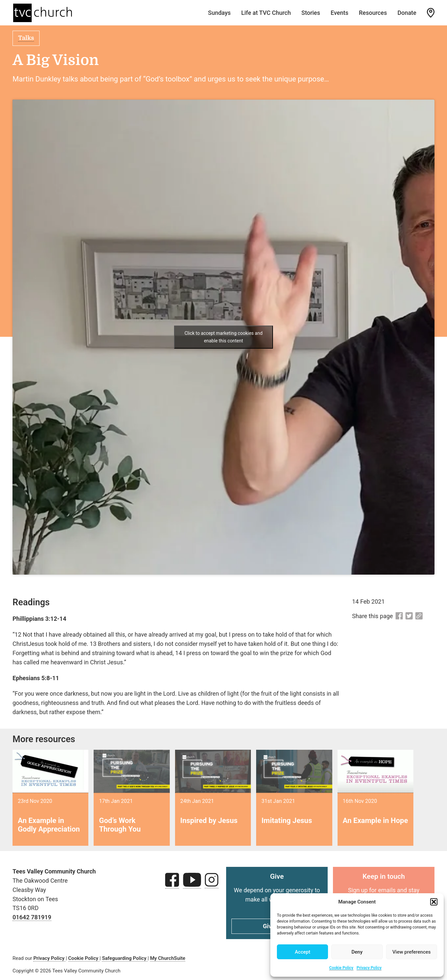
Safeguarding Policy (125, 958)
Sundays (219, 13)
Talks (26, 38)
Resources (373, 13)
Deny (357, 952)
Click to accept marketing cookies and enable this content (224, 337)
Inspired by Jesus (209, 821)
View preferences (411, 952)
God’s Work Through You (120, 825)
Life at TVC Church (266, 13)
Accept (302, 952)
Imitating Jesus (287, 821)
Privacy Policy (369, 968)
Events (340, 13)
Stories (311, 13)
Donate (407, 13)
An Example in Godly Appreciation (49, 825)
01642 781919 (32, 917)
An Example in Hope (375, 821)
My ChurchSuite (168, 958)
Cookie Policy (341, 968)
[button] (434, 902)
